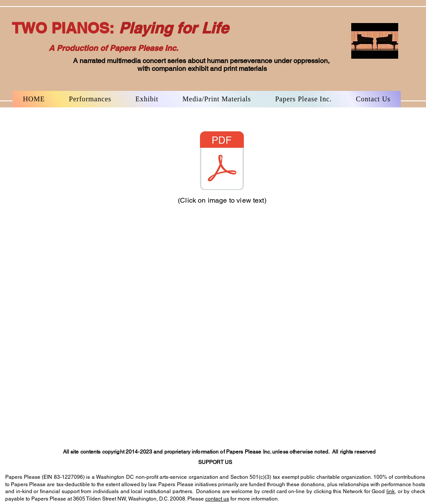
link (391, 491)
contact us (217, 499)
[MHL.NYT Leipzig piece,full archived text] (222, 162)
